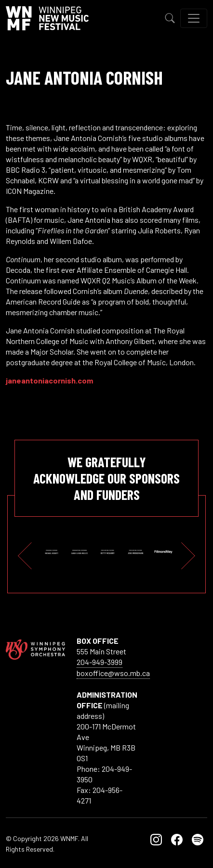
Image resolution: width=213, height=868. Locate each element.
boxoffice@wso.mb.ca (113, 673)
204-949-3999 (100, 662)
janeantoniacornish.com (49, 380)
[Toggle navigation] (194, 18)
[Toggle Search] (170, 18)
